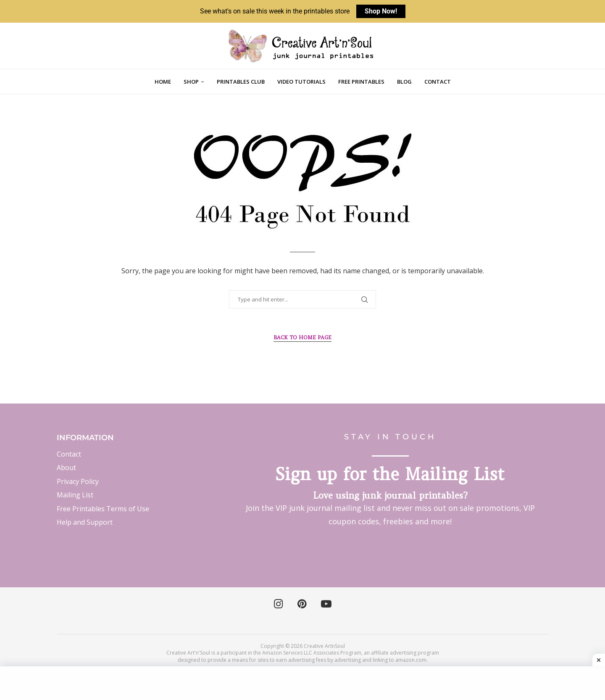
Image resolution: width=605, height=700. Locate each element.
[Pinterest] (302, 604)
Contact (438, 82)
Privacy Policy (78, 481)
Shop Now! (381, 11)
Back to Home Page (302, 337)
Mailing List (75, 495)
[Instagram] (278, 604)
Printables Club (241, 82)
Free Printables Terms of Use (103, 509)
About (66, 468)
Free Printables (361, 82)
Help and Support (85, 522)
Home (163, 82)
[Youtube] (326, 604)
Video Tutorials (301, 82)
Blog (404, 82)
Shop (191, 82)
